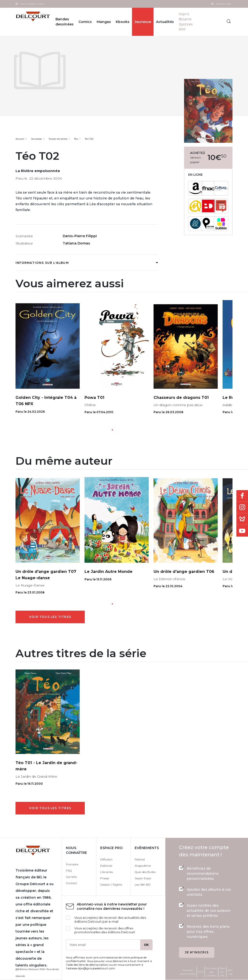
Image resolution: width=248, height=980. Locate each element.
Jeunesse (143, 22)
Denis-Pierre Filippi (80, 236)
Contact (71, 883)
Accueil (20, 139)
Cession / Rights (111, 885)
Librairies (107, 872)
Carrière (71, 877)
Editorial (106, 866)
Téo (76, 139)
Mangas (104, 22)
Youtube (242, 531)
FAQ (69, 870)
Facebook (242, 496)
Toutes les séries (58, 139)
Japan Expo (143, 878)
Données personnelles (188, 972)
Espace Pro (223, 4)
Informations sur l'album (87, 263)
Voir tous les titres (50, 617)
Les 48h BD (143, 885)
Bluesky (242, 519)
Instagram (242, 508)
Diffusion (106, 859)
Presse (105, 878)
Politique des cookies (211, 972)
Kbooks (123, 22)
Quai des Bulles (145, 872)
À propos (72, 864)
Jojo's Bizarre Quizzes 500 (186, 22)
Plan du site (222, 972)
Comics (85, 22)
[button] (112, 430)
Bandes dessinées (65, 22)
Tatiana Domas (76, 243)
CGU (201, 972)
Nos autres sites (32, 4)
